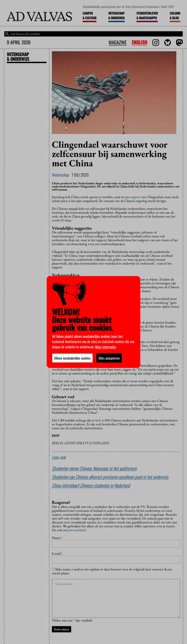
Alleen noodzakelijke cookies (73, 358)
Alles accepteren (109, 358)
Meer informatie (106, 347)
